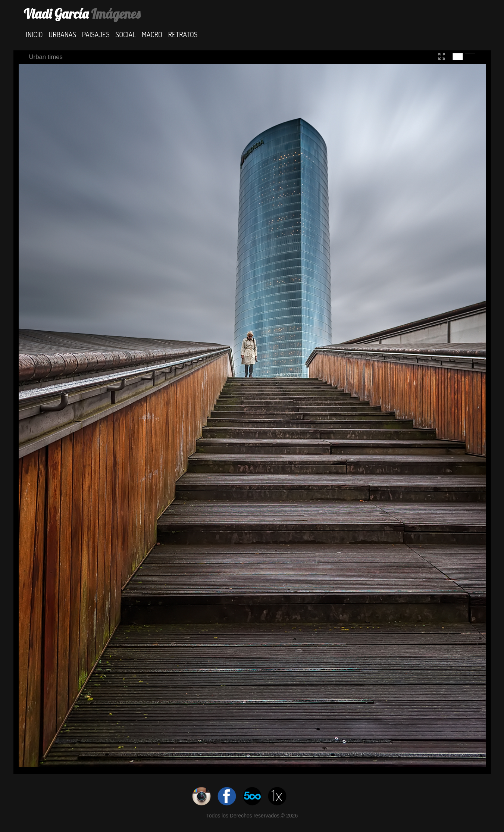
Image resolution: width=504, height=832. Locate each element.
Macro (152, 34)
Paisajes (96, 34)
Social (126, 34)
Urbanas (62, 34)
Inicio (34, 34)
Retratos (183, 34)
